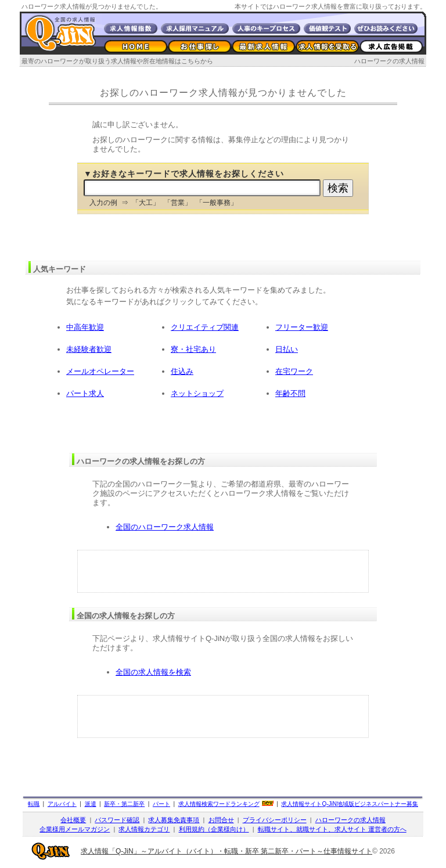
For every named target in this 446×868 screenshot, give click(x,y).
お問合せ (221, 820)
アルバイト (62, 804)
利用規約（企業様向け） (214, 829)
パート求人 (85, 393)
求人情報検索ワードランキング (219, 804)
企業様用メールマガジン (75, 829)
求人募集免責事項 (174, 820)
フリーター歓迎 (302, 327)
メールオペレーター (100, 371)
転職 (34, 804)
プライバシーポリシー (275, 820)
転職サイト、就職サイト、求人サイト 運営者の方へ (332, 829)
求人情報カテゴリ (144, 829)
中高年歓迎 (85, 327)
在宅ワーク (294, 371)
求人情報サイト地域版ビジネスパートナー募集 (350, 804)
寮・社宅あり (193, 349)
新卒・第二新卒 (124, 804)
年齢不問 (290, 393)
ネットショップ (197, 393)
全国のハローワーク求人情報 (165, 527)
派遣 (91, 804)
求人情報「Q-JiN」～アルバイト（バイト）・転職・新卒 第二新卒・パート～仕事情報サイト (226, 851)
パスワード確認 (117, 820)
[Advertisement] (223, 571)
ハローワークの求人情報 (389, 61)
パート (161, 804)
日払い (287, 349)
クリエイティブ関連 (205, 327)
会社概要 (73, 820)
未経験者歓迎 (89, 349)
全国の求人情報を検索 (153, 672)
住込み (182, 371)
